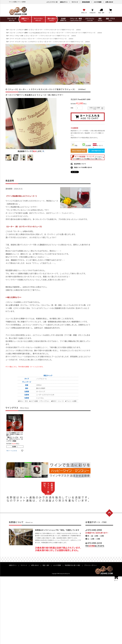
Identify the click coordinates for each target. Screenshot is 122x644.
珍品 (74, 146)
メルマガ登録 (98, 2)
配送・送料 (46, 565)
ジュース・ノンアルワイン (29, 42)
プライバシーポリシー (91, 565)
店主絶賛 (86, 146)
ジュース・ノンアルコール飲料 (19, 30)
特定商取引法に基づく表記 (72, 565)
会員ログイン (64, 2)
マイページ (75, 2)
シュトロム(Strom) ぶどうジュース (39, 33)
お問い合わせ (109, 2)
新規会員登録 (86, 2)
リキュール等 (19, 36)
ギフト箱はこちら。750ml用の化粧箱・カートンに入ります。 (25, 367)
